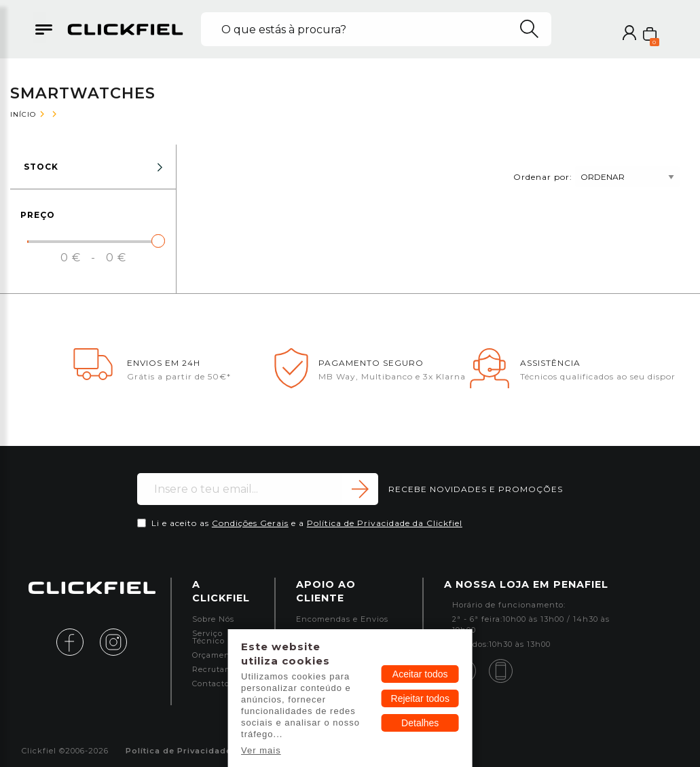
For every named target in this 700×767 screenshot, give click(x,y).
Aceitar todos (420, 674)
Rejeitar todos (420, 698)
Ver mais (261, 750)
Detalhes (420, 723)
